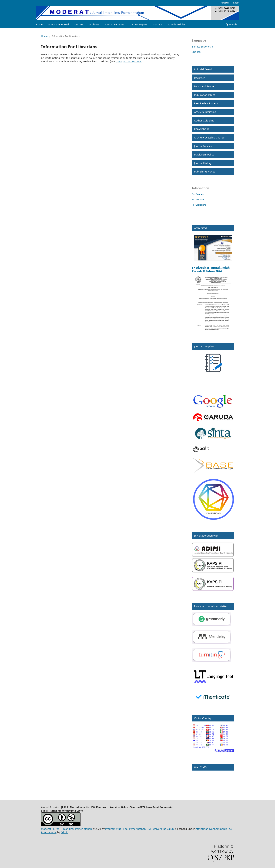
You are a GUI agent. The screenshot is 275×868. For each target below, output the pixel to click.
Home (39, 24)
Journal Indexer (203, 146)
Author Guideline (204, 121)
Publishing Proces (205, 172)
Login (236, 3)
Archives (94, 24)
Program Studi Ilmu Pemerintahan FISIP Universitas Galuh (140, 829)
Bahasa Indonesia (202, 47)
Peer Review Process (206, 103)
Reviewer (199, 78)
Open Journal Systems (129, 61)
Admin (65, 832)
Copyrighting (202, 129)
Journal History (203, 163)
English (196, 52)
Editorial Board (203, 69)
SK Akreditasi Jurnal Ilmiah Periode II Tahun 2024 (211, 269)
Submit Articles (176, 24)
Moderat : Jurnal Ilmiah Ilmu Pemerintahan (67, 829)
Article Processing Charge (209, 138)
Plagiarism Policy (204, 155)
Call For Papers (139, 24)
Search (231, 24)
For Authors (198, 199)
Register (225, 3)
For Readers (198, 194)
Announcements (115, 24)
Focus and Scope (204, 86)
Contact (157, 24)
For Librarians (199, 205)
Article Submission (205, 112)
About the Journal (59, 24)
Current (79, 24)
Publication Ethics (205, 95)
